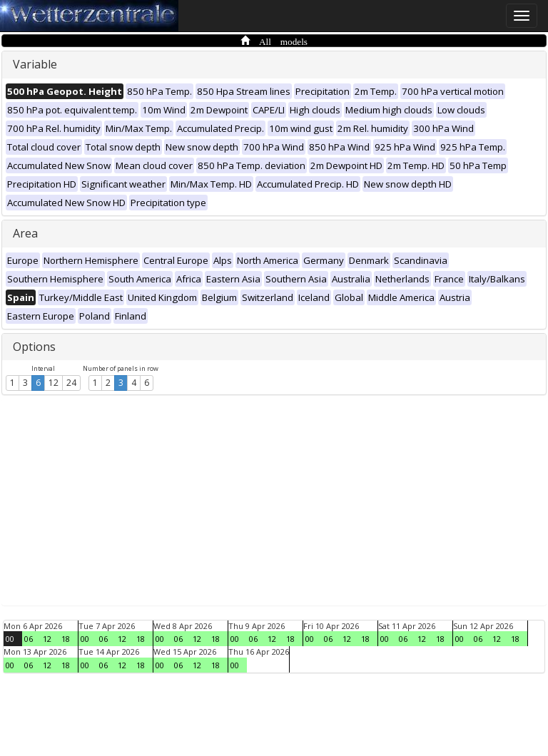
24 (71, 383)
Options (34, 347)
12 (54, 383)
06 (29, 639)
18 (66, 639)
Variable (35, 64)
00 (10, 639)
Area (25, 233)
